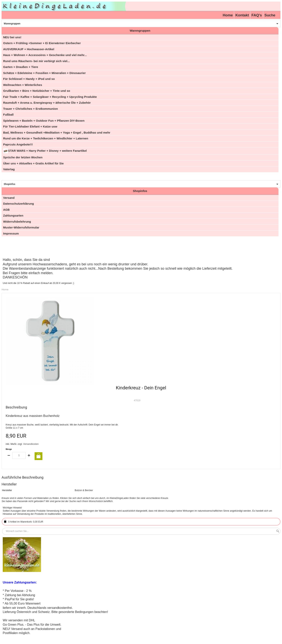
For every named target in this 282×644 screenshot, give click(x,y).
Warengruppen (12, 24)
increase (29, 455)
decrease (9, 455)
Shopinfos (9, 184)
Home (228, 15)
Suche (270, 15)
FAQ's (257, 15)
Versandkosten (31, 444)
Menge (9, 449)
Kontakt (242, 15)
